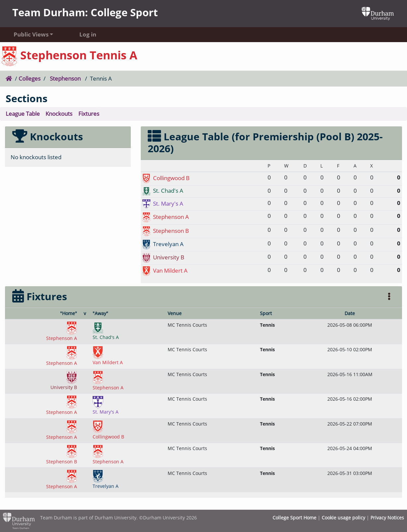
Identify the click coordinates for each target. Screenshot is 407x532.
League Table (23, 114)
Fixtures (89, 114)
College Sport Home (294, 518)
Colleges (30, 78)
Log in (88, 34)
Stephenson (65, 78)
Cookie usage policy (343, 518)
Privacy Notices (387, 518)
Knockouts (59, 114)
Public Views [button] (31, 34)
